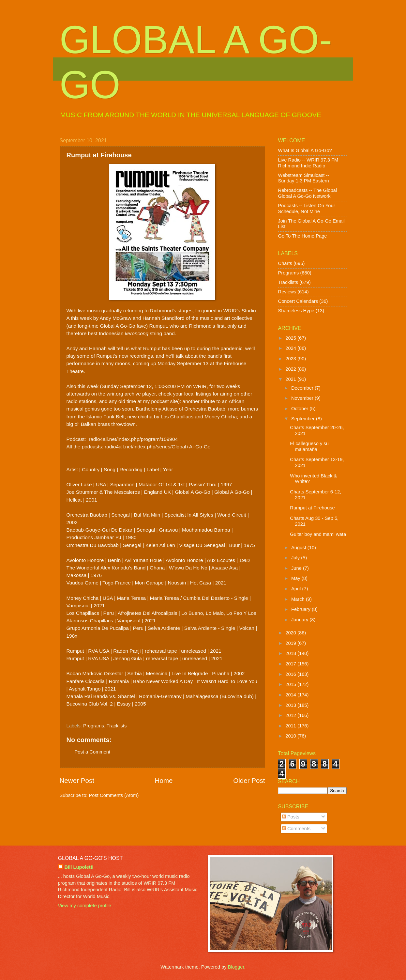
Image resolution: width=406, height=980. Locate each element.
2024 (291, 348)
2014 (291, 695)
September (304, 419)
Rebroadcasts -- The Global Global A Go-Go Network (308, 193)
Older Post (249, 780)
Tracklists (117, 726)
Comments (296, 829)
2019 (291, 643)
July (296, 558)
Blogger (236, 967)
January (300, 620)
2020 (291, 633)
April (297, 589)
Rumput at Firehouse (312, 508)
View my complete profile (85, 906)
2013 (291, 705)
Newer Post (77, 780)
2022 (291, 369)
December (303, 388)
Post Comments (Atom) (114, 795)
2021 (291, 379)
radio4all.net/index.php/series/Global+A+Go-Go (158, 447)
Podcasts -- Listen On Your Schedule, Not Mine (307, 209)
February (301, 609)
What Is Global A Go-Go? (305, 150)
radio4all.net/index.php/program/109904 (133, 439)
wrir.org (115, 394)
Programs (94, 726)
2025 (291, 338)
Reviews (287, 292)
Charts (285, 263)
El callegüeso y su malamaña (309, 446)
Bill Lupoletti (79, 867)
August (299, 548)
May (296, 578)
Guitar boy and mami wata (318, 534)
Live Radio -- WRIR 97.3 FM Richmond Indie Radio (308, 163)
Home (164, 780)
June (297, 568)
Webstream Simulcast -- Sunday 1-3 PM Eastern (304, 178)
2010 (291, 736)
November (303, 398)
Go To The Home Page (303, 236)
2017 (291, 664)
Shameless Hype (296, 311)
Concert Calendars (298, 301)
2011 (291, 726)
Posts (291, 817)
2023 (291, 359)
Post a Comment (93, 752)
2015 (291, 684)
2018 (291, 653)
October (300, 409)
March (299, 599)
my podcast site (161, 401)
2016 (291, 674)
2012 (291, 715)
